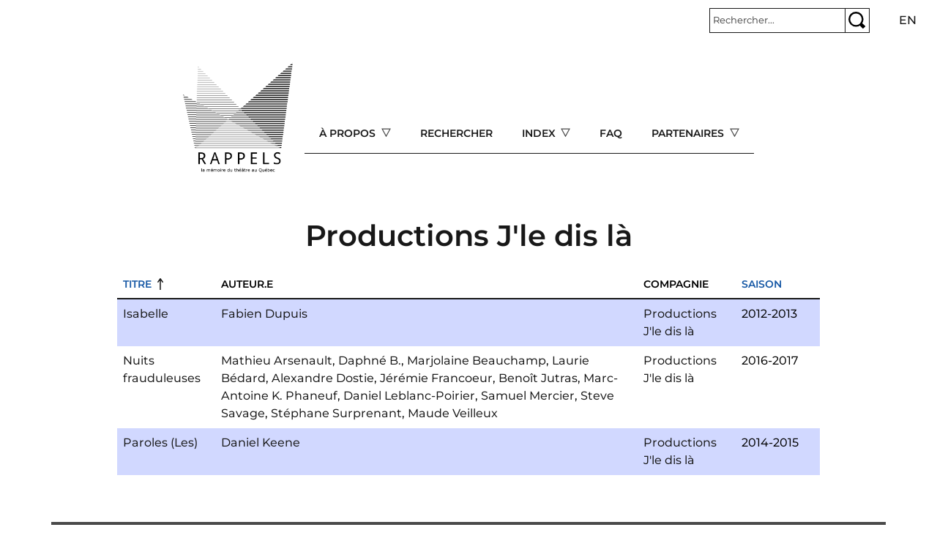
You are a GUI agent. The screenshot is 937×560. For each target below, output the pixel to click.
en (908, 20)
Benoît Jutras (538, 378)
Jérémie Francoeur (436, 378)
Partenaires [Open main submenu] (689, 133)
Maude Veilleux (453, 413)
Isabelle (146, 314)
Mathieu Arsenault (277, 361)
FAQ (611, 133)
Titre (137, 284)
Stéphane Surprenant (336, 413)
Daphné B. (370, 361)
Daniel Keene (261, 443)
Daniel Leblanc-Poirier (409, 396)
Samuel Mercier (528, 396)
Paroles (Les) (160, 443)
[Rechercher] (777, 20)
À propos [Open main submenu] (349, 133)
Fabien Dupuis (264, 314)
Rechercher (456, 133)
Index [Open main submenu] (540, 133)
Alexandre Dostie (323, 378)
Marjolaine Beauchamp (477, 361)
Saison (762, 284)
